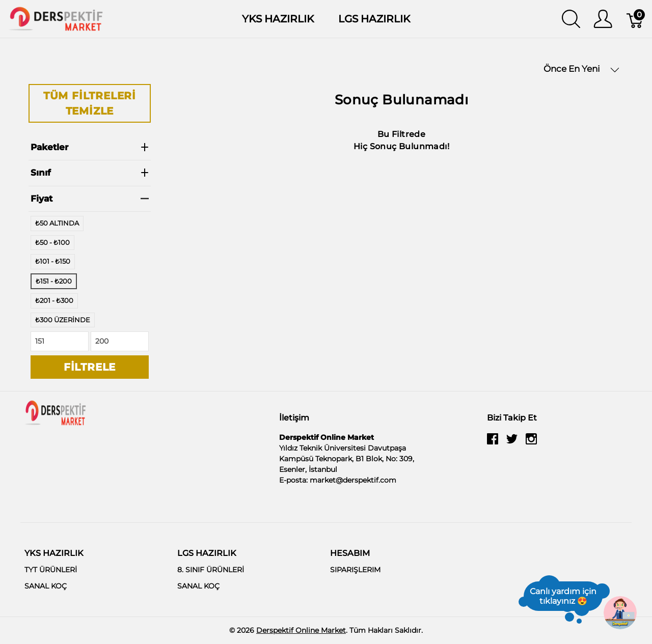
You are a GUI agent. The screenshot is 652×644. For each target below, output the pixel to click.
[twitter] (512, 442)
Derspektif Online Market (301, 630)
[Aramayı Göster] (571, 19)
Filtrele (90, 367)
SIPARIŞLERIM (355, 570)
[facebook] (493, 442)
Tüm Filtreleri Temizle (90, 103)
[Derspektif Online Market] (56, 18)
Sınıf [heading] (90, 173)
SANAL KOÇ (46, 586)
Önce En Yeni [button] (581, 69)
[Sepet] (635, 19)
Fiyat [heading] (90, 199)
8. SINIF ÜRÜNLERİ (211, 570)
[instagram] (531, 442)
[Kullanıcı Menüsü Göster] (603, 19)
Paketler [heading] (90, 147)
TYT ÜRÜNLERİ (51, 570)
